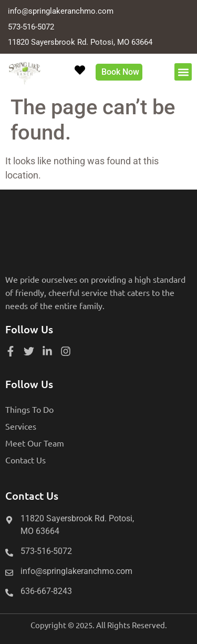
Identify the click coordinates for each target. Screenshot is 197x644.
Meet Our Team (35, 443)
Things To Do (29, 409)
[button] (183, 72)
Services (21, 426)
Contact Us (25, 460)
